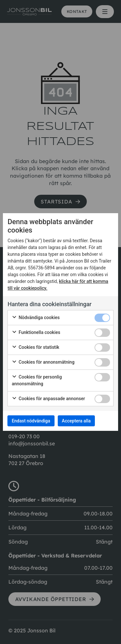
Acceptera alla (76, 421)
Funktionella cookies (36, 333)
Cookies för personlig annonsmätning (37, 380)
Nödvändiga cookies (36, 318)
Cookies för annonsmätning (43, 362)
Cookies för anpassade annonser (48, 399)
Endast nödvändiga (31, 421)
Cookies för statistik (35, 348)
